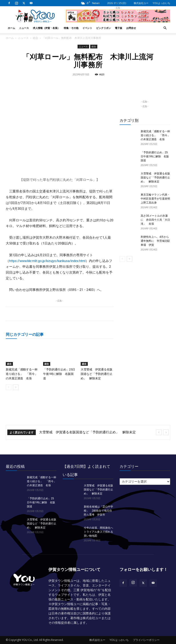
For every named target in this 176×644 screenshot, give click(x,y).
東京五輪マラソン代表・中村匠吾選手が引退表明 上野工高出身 (157, 199)
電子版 (119, 28)
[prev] (159, 432)
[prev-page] (9, 387)
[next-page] (16, 387)
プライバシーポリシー (146, 640)
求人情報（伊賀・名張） (46, 28)
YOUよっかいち (161, 3)
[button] (165, 28)
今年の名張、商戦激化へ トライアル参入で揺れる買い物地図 (100, 532)
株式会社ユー (141, 3)
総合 (36, 38)
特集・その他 (71, 28)
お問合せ (131, 28)
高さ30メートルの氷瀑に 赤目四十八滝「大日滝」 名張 (155, 220)
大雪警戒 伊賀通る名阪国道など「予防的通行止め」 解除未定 (97, 374)
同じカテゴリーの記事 (25, 334)
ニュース (24, 28)
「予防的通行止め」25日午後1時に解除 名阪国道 (59, 374)
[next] (166, 432)
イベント (87, 28)
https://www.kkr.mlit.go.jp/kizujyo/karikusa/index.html (47, 261)
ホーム (11, 28)
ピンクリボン (104, 28)
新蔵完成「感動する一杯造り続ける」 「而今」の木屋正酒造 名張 (22, 374)
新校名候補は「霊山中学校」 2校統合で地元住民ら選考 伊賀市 (98, 511)
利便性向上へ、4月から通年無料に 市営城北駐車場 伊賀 (155, 241)
